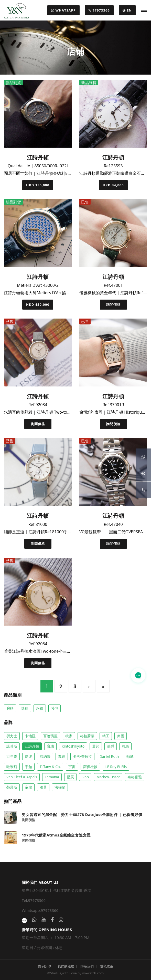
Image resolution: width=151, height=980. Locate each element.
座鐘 (40, 708)
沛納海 (45, 756)
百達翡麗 (50, 736)
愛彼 (28, 756)
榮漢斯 (12, 787)
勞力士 (12, 736)
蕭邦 (96, 746)
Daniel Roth (109, 756)
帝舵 (28, 787)
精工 (106, 736)
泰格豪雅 (135, 777)
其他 (55, 708)
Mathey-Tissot (108, 777)
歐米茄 (12, 767)
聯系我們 (87, 966)
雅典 (43, 787)
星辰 (70, 777)
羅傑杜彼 (90, 767)
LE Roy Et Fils (116, 767)
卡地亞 (30, 736)
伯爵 (111, 746)
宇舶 (28, 767)
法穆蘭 (60, 787)
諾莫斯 (12, 746)
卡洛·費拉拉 (82, 756)
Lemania (52, 777)
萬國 (121, 736)
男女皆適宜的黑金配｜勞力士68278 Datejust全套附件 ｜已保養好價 (82, 814)
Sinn (85, 777)
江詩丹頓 (32, 746)
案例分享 (45, 966)
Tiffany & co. (50, 767)
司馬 (125, 746)
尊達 (62, 756)
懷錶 (25, 708)
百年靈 (12, 756)
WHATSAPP (63, 10)
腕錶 (10, 708)
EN (127, 10)
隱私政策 (106, 966)
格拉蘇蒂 (87, 736)
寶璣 (50, 746)
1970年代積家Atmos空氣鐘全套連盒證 (56, 835)
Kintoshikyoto (73, 746)
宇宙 (72, 767)
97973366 (99, 10)
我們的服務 (66, 966)
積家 (69, 736)
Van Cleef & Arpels (22, 777)
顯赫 (130, 756)
